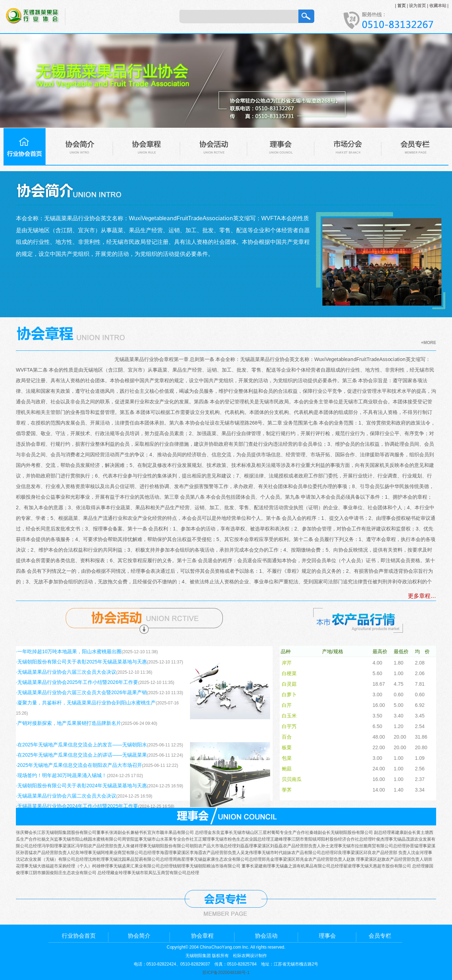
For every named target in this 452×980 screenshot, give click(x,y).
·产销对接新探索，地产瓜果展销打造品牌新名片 (69, 723)
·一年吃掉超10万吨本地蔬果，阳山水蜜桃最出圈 (69, 651)
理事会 (327, 935)
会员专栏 (380, 935)
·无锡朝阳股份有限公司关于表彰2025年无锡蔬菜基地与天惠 (81, 661)
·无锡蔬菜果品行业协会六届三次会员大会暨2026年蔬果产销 (81, 692)
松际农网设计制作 (250, 955)
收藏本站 (438, 5)
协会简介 (139, 935)
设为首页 (417, 5)
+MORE (429, 342)
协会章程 (202, 935)
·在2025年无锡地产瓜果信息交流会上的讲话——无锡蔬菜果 (81, 754)
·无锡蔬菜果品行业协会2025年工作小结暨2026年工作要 (77, 682)
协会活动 (266, 935)
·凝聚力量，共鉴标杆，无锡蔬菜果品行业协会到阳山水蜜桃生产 (86, 702)
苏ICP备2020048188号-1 (226, 972)
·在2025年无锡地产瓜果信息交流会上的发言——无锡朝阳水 (81, 744)
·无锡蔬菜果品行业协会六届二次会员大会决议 (66, 795)
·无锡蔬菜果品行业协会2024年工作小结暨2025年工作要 (77, 806)
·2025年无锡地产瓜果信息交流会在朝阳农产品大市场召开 (79, 765)
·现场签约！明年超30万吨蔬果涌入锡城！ (61, 775)
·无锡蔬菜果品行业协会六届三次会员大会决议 (66, 672)
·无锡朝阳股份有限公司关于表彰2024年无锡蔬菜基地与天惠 (81, 785)
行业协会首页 (79, 935)
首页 (402, 5)
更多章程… (422, 595)
